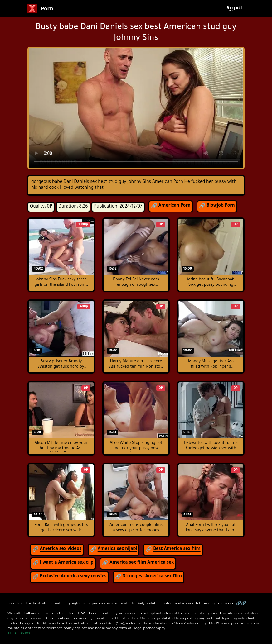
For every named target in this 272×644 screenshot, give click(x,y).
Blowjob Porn (221, 206)
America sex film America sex (142, 563)
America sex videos (61, 549)
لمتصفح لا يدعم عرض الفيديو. (136, 108)
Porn (40, 9)
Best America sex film (177, 549)
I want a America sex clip (67, 563)
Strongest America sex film (152, 577)
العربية (234, 9)
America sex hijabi (117, 549)
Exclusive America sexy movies (73, 577)
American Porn (175, 206)
